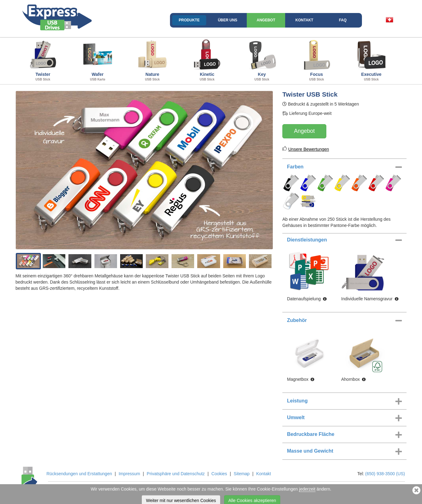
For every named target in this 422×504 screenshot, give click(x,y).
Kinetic (207, 60)
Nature (152, 60)
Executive (371, 60)
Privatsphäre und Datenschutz (176, 474)
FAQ (343, 20)
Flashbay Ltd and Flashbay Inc (113, 489)
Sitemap (242, 474)
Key (262, 60)
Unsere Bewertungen (309, 149)
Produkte (189, 20)
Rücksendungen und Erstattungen (79, 474)
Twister (43, 60)
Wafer (98, 60)
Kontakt (304, 20)
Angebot (266, 20)
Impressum (129, 474)
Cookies (219, 474)
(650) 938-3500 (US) (385, 474)
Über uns (228, 20)
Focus (317, 60)
